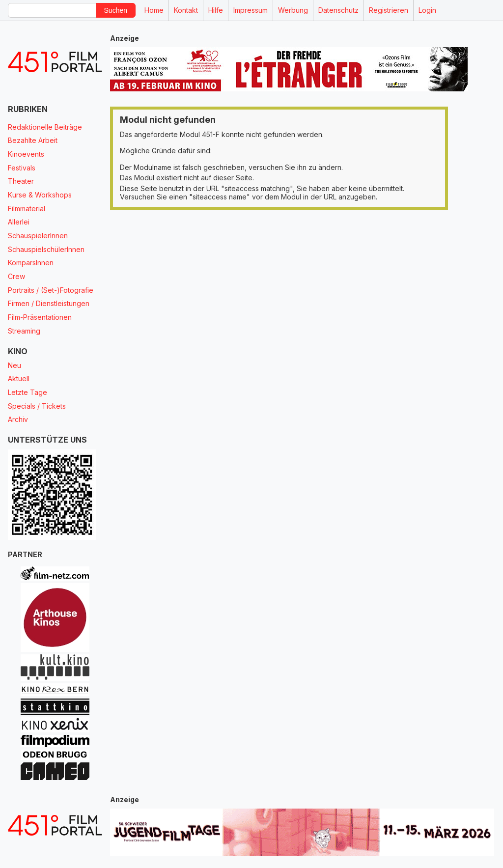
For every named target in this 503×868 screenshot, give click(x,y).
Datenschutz (338, 10)
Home (154, 10)
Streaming (24, 331)
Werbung (293, 10)
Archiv (18, 419)
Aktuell (19, 378)
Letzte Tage (28, 392)
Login (427, 10)
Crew (16, 276)
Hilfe (216, 10)
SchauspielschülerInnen (46, 249)
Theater (21, 181)
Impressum (251, 10)
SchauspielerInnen (38, 236)
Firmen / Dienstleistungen (49, 303)
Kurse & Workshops (40, 195)
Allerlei (19, 222)
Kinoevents (26, 154)
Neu (14, 365)
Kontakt (186, 10)
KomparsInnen (31, 263)
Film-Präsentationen (40, 317)
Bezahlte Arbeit (33, 140)
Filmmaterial (27, 209)
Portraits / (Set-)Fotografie (51, 290)
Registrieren (389, 10)
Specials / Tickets (37, 406)
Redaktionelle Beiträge (45, 127)
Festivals (22, 168)
